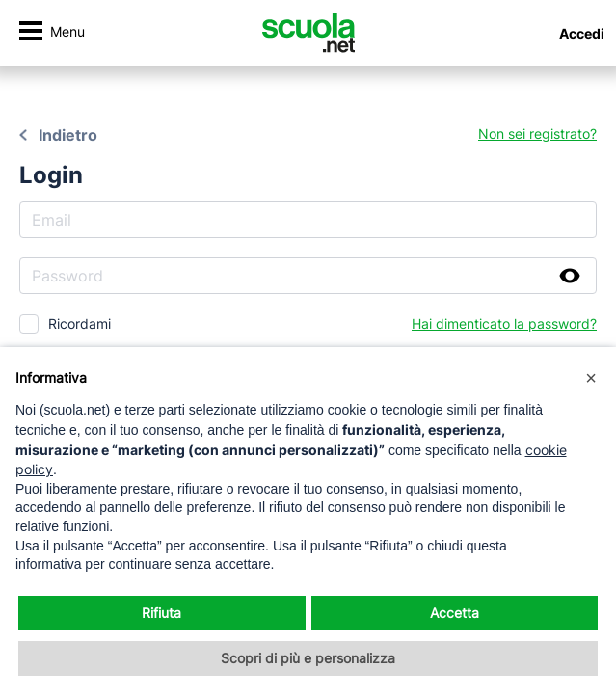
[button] (591, 378)
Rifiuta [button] (161, 613)
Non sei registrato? (537, 134)
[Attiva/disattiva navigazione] (52, 33)
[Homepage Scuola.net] (308, 33)
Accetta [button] (455, 613)
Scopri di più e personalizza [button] (308, 658)
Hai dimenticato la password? (504, 323)
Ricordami (80, 323)
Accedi (582, 33)
